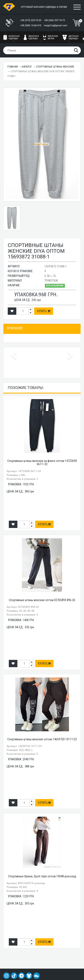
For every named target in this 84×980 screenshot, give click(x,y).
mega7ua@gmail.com (56, 25)
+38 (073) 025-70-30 (31, 20)
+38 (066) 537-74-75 (55, 20)
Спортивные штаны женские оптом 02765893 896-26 (42, 600)
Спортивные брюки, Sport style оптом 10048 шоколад (42, 876)
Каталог (27, 67)
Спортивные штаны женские (55, 67)
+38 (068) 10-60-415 (31, 25)
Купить (44, 311)
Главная (13, 67)
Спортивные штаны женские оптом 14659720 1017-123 (42, 739)
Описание (15, 328)
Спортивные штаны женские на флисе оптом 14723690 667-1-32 (42, 462)
